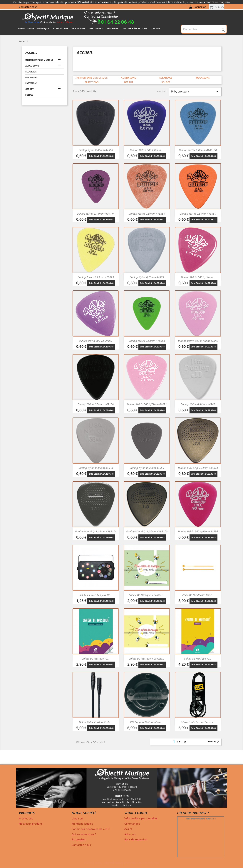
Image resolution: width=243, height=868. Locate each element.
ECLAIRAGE (31, 72)
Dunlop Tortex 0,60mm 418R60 (198, 214)
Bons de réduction (136, 839)
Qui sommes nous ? (84, 834)
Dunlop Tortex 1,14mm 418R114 (96, 214)
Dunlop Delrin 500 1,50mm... (96, 341)
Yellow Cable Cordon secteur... (198, 722)
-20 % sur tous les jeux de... (96, 595)
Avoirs (128, 829)
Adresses (130, 834)
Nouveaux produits (31, 824)
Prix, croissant (195, 92)
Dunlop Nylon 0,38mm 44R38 (96, 468)
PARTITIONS (96, 28)
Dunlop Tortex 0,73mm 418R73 (96, 277)
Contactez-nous (28, 7)
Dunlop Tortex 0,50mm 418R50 (147, 214)
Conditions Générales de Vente (91, 829)
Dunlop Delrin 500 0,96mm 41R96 (198, 531)
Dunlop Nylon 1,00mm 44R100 (96, 404)
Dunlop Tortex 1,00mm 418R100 (198, 150)
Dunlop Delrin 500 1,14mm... (198, 277)
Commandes (132, 824)
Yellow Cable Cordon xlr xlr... (96, 722)
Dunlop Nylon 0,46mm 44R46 (198, 404)
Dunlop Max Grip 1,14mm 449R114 (96, 531)
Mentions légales (82, 824)
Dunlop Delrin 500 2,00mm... (147, 150)
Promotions (26, 818)
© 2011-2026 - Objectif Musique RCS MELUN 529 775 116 (121, 863)
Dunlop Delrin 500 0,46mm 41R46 (198, 341)
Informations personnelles (141, 818)
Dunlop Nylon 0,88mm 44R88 (96, 150)
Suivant (214, 742)
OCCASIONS (79, 28)
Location (113, 28)
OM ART (156, 28)
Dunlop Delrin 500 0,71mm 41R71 (147, 404)
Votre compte (136, 813)
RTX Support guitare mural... (147, 722)
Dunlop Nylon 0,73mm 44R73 (147, 277)
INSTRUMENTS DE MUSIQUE (33, 28)
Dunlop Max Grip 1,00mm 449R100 (147, 531)
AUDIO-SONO (60, 28)
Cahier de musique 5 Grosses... (147, 595)
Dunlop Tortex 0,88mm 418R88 (147, 341)
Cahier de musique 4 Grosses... (147, 659)
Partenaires (79, 839)
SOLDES (29, 95)
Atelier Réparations (135, 28)
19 (185, 742)
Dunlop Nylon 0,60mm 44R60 (147, 468)
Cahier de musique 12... (96, 659)
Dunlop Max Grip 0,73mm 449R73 (198, 468)
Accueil (31, 53)
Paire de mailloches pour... (198, 595)
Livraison (77, 818)
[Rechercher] (204, 29)
